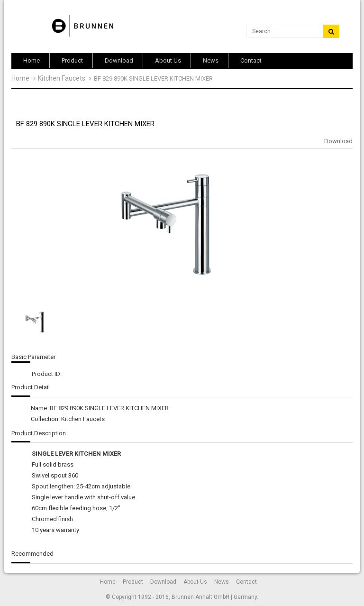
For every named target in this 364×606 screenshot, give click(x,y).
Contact (246, 582)
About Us (195, 582)
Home (20, 78)
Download (338, 141)
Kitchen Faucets (62, 78)
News (222, 582)
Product (133, 582)
